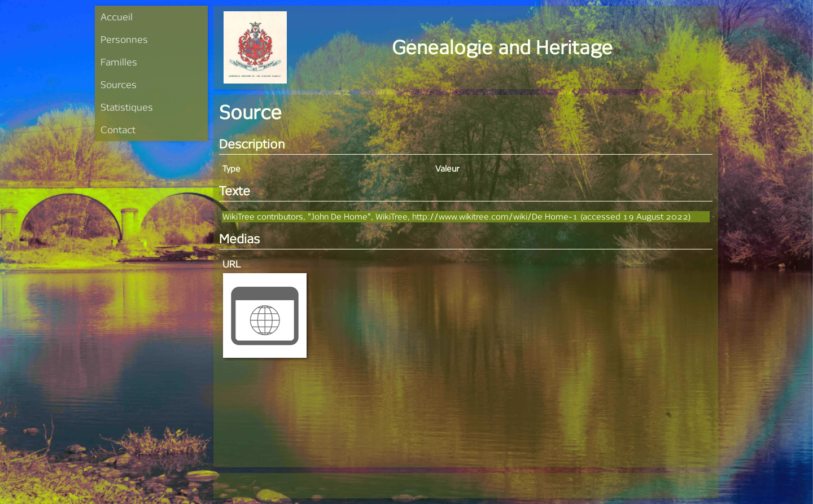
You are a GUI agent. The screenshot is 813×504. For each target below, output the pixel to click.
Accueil (117, 17)
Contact (118, 130)
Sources (119, 84)
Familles (119, 62)
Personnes (124, 39)
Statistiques (127, 107)
